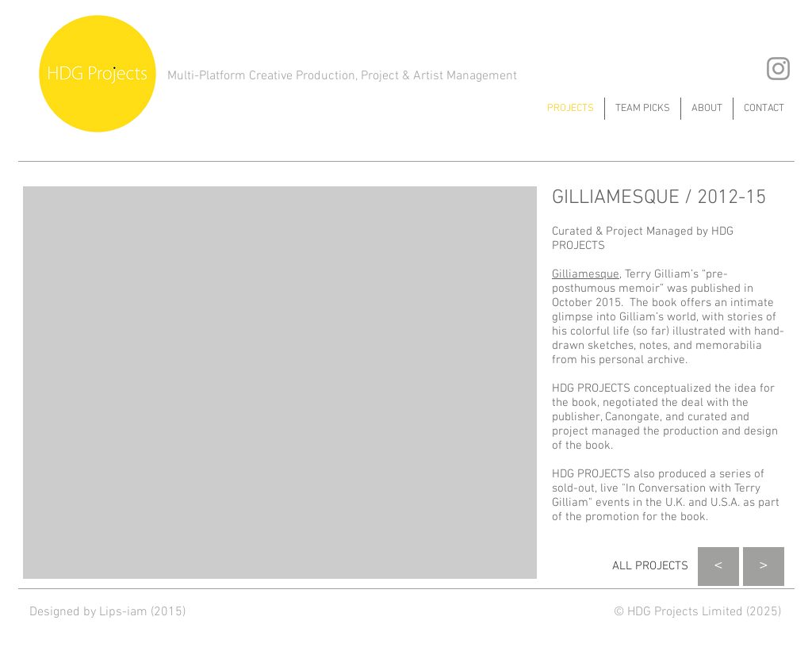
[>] (764, 567)
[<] (718, 567)
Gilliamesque (586, 274)
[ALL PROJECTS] (650, 567)
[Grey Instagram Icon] (778, 69)
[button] (280, 383)
